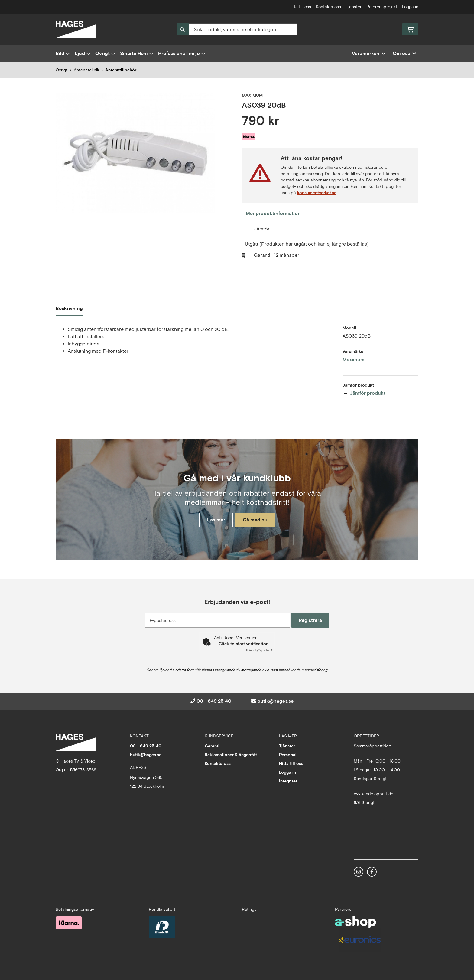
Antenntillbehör (121, 70)
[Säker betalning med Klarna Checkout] (69, 922)
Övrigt (105, 53)
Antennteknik (86, 70)
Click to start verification (243, 644)
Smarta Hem (137, 53)
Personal (288, 755)
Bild (63, 53)
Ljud (83, 53)
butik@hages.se (275, 701)
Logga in (410, 7)
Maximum (354, 360)
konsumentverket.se (317, 193)
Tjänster (354, 7)
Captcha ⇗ (259, 650)
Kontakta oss (328, 7)
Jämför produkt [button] (364, 394)
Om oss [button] (404, 53)
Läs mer (214, 520)
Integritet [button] (288, 781)
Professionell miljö (182, 53)
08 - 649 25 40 (214, 701)
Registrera (312, 620)
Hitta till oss (300, 7)
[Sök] (237, 29)
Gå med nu (258, 520)
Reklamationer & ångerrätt (231, 755)
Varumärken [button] (369, 53)
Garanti (212, 746)
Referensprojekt (382, 7)
